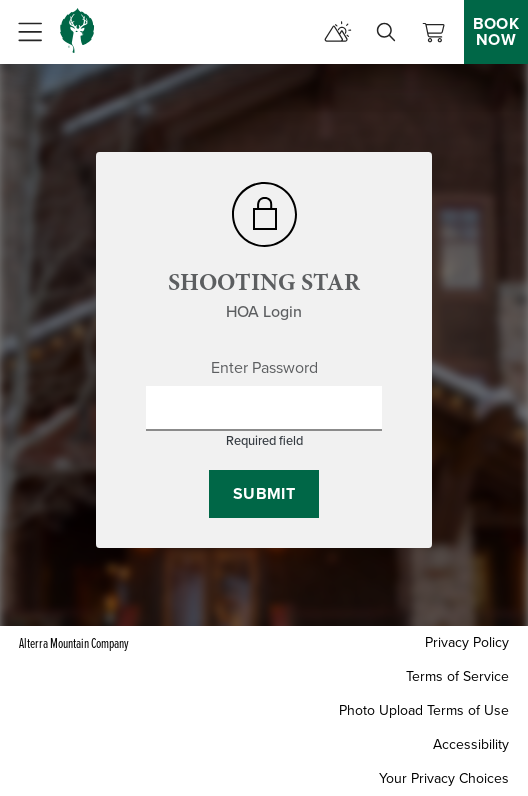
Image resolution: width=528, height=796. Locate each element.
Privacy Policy (467, 642)
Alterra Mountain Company (74, 642)
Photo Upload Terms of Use (424, 710)
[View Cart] (434, 32)
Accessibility (471, 744)
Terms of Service (457, 676)
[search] (386, 32)
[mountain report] (338, 32)
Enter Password (264, 368)
